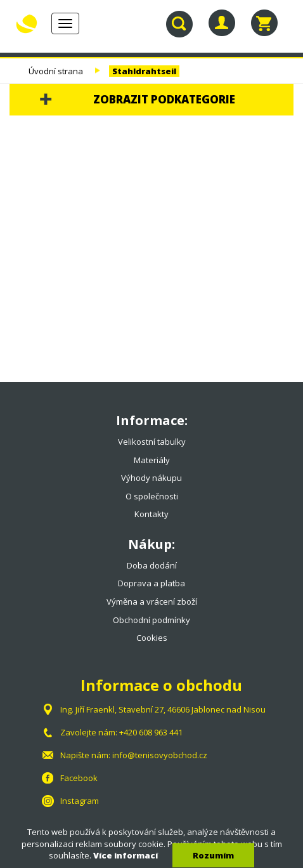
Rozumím (213, 855)
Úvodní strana (56, 71)
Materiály (152, 460)
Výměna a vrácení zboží (152, 602)
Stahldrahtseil (144, 71)
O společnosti (152, 496)
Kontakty (151, 514)
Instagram (80, 801)
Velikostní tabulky (152, 442)
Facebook (79, 778)
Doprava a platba (151, 583)
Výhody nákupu (151, 478)
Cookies (152, 638)
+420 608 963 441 (151, 732)
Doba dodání (152, 565)
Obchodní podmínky (151, 620)
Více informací (126, 855)
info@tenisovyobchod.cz (160, 755)
